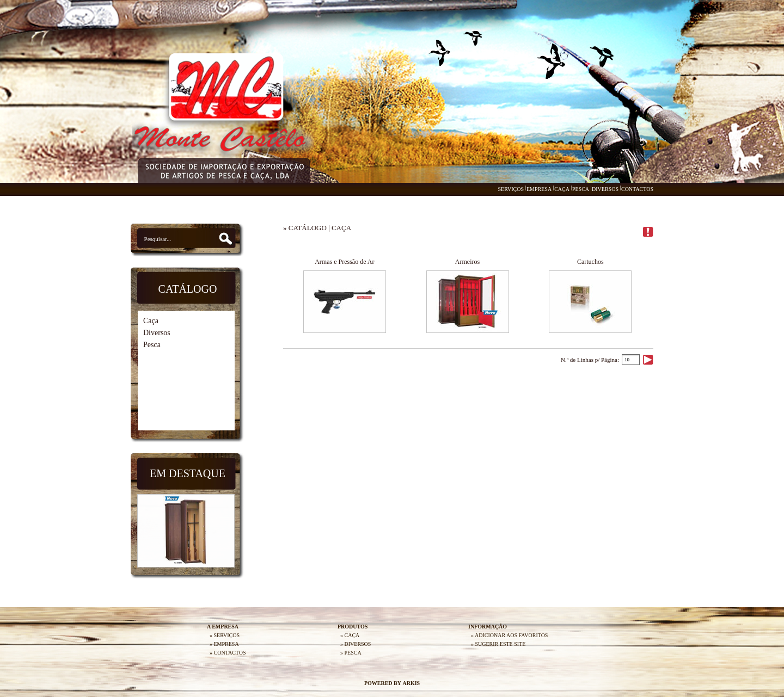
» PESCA (351, 653)
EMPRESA (539, 189)
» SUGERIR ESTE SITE (498, 644)
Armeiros (467, 262)
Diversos (157, 333)
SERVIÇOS (511, 189)
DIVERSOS (605, 189)
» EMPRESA (224, 644)
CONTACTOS (637, 189)
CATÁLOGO (308, 228)
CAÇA (562, 189)
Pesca (152, 345)
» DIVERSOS (356, 644)
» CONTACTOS (228, 653)
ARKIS (411, 683)
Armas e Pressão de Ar (344, 262)
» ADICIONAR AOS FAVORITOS (509, 635)
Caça (151, 321)
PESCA (581, 189)
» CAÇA (350, 635)
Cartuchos (590, 262)
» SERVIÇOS (225, 635)
